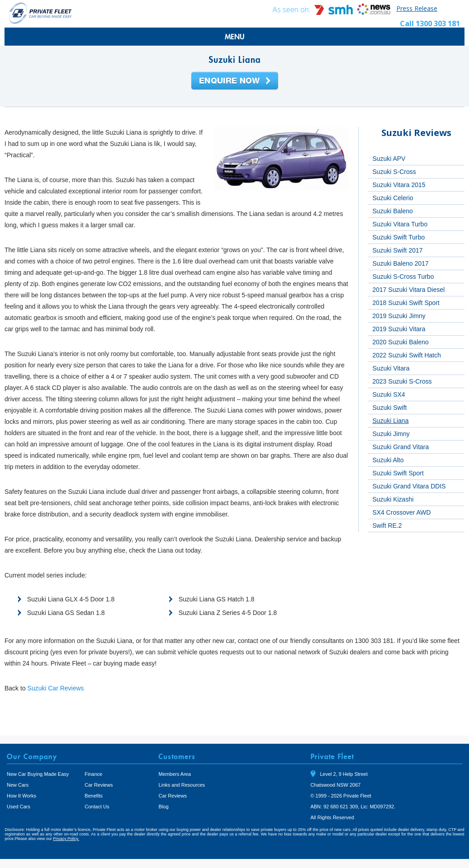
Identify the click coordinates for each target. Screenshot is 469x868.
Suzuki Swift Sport (398, 473)
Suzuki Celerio (393, 198)
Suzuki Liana (390, 421)
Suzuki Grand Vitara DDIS (409, 486)
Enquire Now (235, 81)
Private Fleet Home (41, 13)
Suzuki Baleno (393, 211)
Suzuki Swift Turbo (399, 237)
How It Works (21, 796)
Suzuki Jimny (391, 434)
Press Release (417, 8)
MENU (235, 37)
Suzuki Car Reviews (56, 688)
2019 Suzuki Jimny (399, 316)
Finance (94, 774)
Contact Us (97, 807)
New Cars (18, 785)
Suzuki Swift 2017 (397, 250)
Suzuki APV (389, 159)
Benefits (94, 796)
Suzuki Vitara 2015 (399, 185)
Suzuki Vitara (391, 368)
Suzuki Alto (388, 460)
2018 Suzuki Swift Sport (406, 303)
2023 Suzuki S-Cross (402, 381)
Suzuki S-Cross (394, 172)
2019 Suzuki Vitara (399, 329)
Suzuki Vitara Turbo (400, 224)
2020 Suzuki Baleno (401, 342)
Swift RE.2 (387, 525)
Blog (163, 807)
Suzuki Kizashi (393, 499)
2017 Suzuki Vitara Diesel (409, 290)
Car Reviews (99, 785)
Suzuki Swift (390, 408)
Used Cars (19, 807)
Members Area (175, 774)
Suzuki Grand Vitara (401, 447)
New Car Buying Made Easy (38, 774)
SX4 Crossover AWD (402, 512)
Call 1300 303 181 (430, 23)
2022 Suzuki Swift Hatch (407, 355)
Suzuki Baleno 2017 (401, 263)
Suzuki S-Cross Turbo (403, 277)
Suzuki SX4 (389, 394)
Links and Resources (182, 785)
